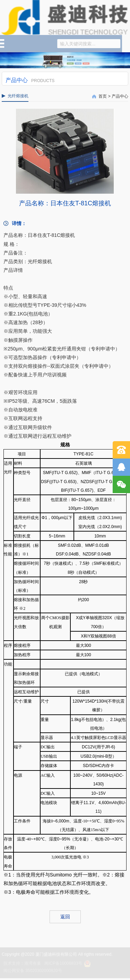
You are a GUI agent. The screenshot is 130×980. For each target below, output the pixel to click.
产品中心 (120, 96)
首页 (103, 96)
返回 (65, 917)
